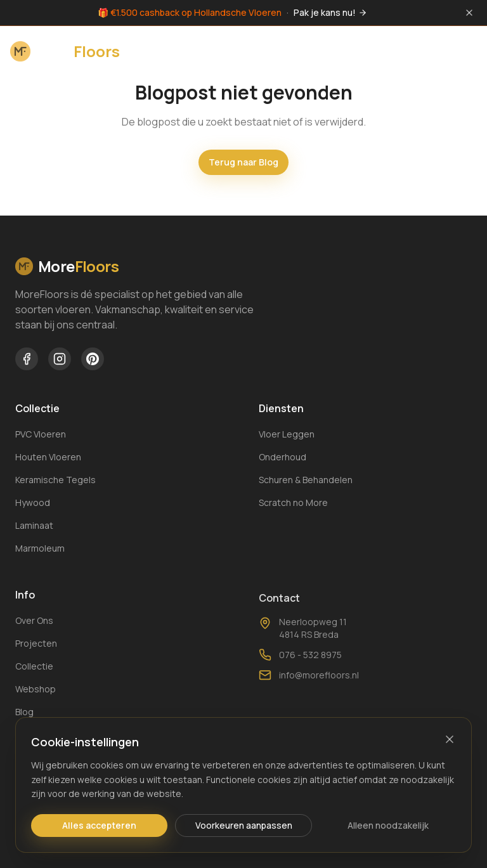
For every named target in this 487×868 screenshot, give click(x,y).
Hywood (33, 502)
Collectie (34, 670)
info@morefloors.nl (309, 692)
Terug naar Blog (243, 162)
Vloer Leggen (287, 435)
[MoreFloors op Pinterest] (93, 359)
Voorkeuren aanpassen (244, 825)
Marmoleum (40, 548)
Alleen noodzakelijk (388, 825)
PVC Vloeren (41, 434)
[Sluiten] (450, 739)
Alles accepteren (99, 825)
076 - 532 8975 (300, 671)
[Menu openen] (464, 50)
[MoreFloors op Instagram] (60, 359)
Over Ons (34, 624)
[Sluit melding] (469, 13)
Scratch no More (293, 504)
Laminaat (34, 525)
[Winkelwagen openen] (435, 50)
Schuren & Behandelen (306, 481)
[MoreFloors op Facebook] (27, 359)
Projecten (36, 647)
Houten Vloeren (48, 457)
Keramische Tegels (55, 480)
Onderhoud (282, 458)
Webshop (36, 693)
